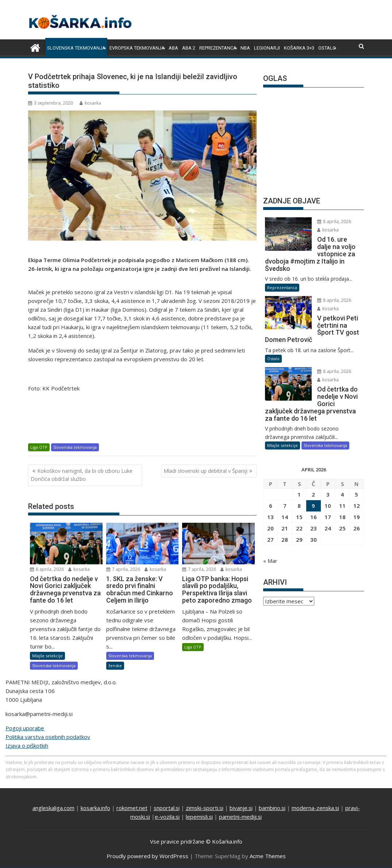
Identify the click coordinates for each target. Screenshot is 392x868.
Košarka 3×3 (299, 48)
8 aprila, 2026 (47, 569)
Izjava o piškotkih (27, 746)
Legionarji (267, 48)
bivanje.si (241, 808)
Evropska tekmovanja (137, 48)
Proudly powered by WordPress (147, 856)
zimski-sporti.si (205, 808)
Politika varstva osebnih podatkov (48, 737)
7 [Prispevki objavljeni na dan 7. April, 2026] (285, 484)
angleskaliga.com (53, 808)
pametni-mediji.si (240, 817)
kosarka (90, 103)
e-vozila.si (167, 817)
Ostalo (327, 48)
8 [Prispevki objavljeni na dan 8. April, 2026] (299, 484)
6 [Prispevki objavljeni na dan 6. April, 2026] (271, 484)
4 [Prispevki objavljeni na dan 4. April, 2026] (342, 473)
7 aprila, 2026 (123, 569)
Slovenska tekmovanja (76, 48)
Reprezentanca (218, 48)
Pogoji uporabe (25, 728)
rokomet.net (132, 808)
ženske (115, 665)
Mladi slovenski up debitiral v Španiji (205, 471)
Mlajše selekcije (47, 656)
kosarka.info (95, 808)
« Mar (270, 539)
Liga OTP (39, 447)
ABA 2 (189, 48)
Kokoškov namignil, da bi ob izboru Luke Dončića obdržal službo (82, 475)
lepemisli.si (199, 817)
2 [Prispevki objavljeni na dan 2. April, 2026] (313, 473)
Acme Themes (268, 856)
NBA (245, 48)
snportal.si (167, 808)
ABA (173, 48)
